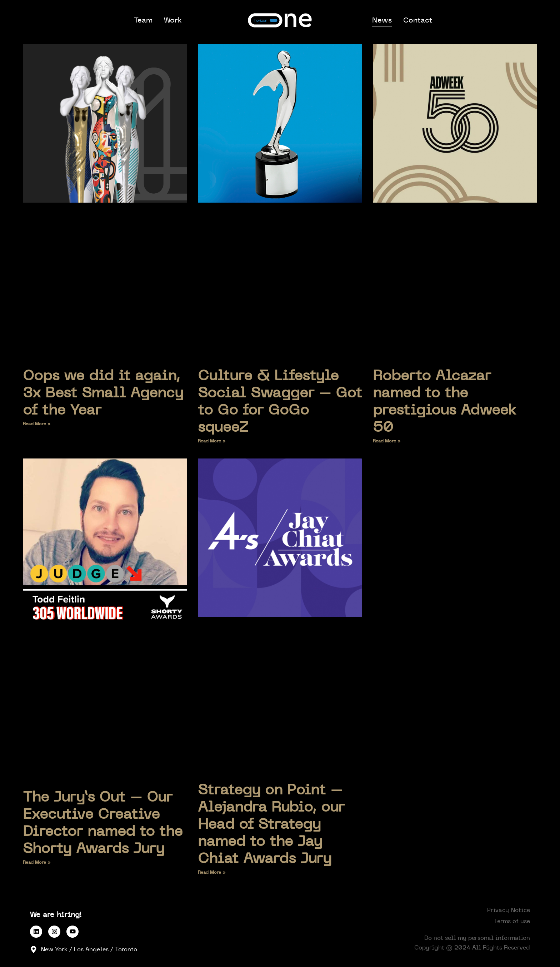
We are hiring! (56, 915)
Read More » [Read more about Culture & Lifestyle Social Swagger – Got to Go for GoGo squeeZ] (212, 441)
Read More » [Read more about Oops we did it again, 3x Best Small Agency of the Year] (37, 424)
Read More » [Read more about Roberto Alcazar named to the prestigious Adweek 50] (387, 441)
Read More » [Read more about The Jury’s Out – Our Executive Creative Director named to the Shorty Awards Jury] (37, 862)
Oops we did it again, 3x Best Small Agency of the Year (103, 393)
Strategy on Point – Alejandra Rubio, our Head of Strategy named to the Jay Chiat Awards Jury (271, 824)
